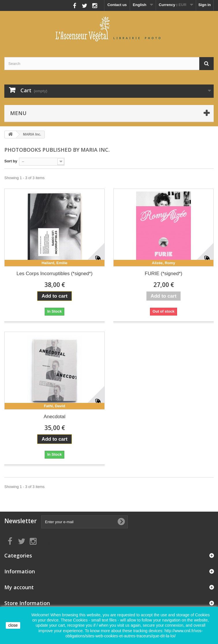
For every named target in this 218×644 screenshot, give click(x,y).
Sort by (11, 161)
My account (19, 587)
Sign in (205, 5)
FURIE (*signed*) (163, 274)
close (13, 625)
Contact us (117, 5)
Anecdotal (54, 417)
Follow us (62, 4)
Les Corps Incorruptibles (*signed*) (54, 274)
